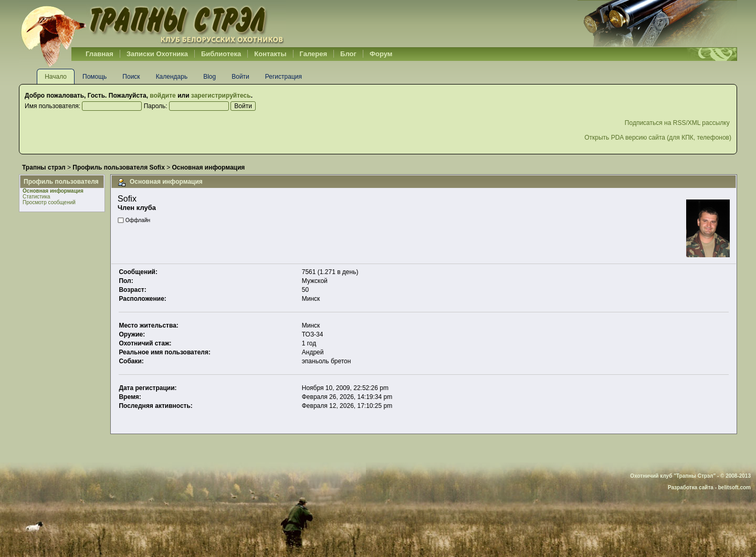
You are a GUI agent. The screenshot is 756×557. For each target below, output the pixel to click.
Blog (209, 77)
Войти (240, 77)
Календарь (172, 77)
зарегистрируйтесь (221, 96)
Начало (56, 77)
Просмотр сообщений (49, 202)
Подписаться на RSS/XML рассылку (678, 123)
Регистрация (283, 77)
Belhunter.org (152, 24)
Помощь (94, 77)
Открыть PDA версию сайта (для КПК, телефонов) (658, 138)
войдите (162, 96)
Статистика (36, 197)
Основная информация (53, 191)
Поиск (131, 77)
